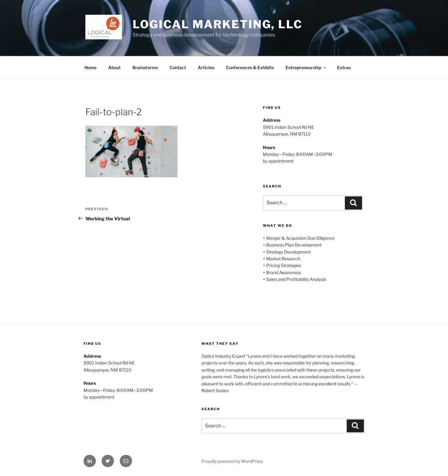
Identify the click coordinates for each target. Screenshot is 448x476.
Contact (178, 67)
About (114, 67)
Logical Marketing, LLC (217, 24)
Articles (206, 67)
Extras (344, 67)
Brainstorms (145, 67)
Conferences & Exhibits (250, 67)
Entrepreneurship (306, 67)
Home (90, 67)
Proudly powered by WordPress (232, 461)
